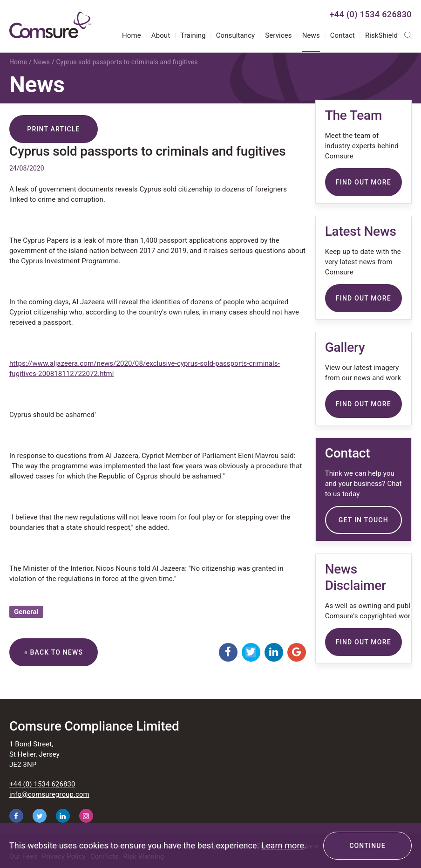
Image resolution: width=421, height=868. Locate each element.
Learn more (283, 845)
